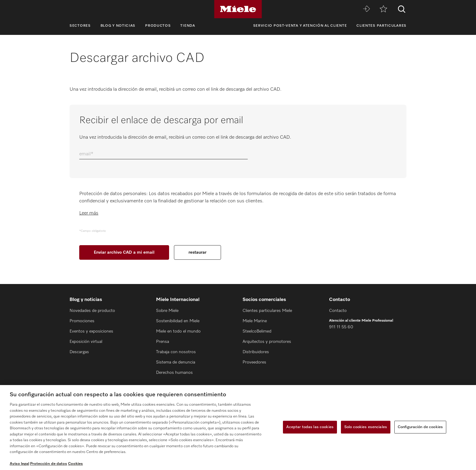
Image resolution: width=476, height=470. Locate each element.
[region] (238, 428)
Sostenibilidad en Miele (178, 321)
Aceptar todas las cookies (310, 427)
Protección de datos (49, 464)
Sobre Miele (167, 311)
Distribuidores (256, 352)
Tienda (188, 26)
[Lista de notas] (383, 9)
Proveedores (254, 362)
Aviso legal (19, 464)
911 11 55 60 (341, 327)
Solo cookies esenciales (366, 427)
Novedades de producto (92, 311)
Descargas (79, 352)
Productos (158, 26)
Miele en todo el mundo (178, 331)
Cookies (75, 464)
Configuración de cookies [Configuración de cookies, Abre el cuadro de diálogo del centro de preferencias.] (420, 427)
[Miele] (238, 9)
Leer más (89, 213)
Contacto (338, 311)
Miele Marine (255, 321)
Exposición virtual (86, 342)
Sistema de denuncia (176, 362)
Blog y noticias (118, 26)
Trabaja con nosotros (176, 352)
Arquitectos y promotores (267, 342)
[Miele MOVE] (366, 9)
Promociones (82, 321)
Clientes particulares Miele (267, 311)
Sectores (80, 26)
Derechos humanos (174, 373)
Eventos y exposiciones (91, 331)
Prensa (163, 342)
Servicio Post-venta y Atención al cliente (300, 26)
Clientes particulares (381, 26)
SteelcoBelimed (257, 331)
